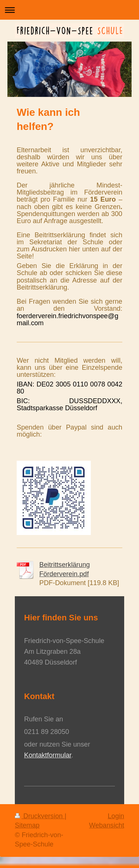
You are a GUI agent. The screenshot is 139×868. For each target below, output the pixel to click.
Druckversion (40, 816)
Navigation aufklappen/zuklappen (69, 10)
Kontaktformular (48, 755)
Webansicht (107, 825)
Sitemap (27, 825)
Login (116, 816)
